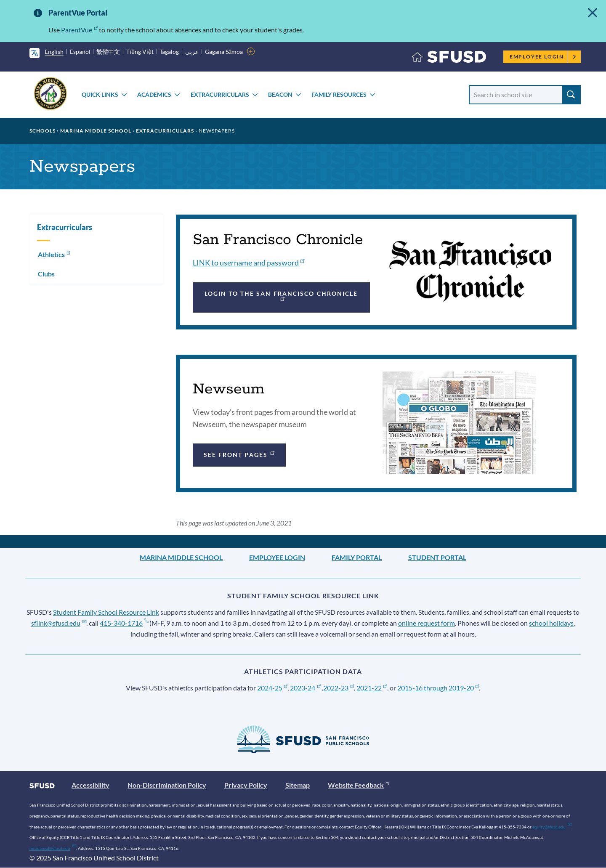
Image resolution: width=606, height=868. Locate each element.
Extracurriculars (220, 94)
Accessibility (90, 785)
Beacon (280, 94)
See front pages (240, 454)
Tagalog (169, 52)
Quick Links (100, 94)
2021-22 (372, 688)
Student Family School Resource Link (106, 612)
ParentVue (79, 30)
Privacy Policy (246, 785)
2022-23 (339, 688)
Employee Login (543, 57)
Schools (43, 131)
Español (80, 52)
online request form (427, 623)
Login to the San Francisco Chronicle (281, 296)
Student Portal (437, 557)
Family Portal (357, 557)
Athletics (55, 254)
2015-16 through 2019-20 (438, 688)
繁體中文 (108, 52)
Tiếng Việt (140, 52)
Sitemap (298, 785)
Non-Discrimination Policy (167, 785)
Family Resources (339, 94)
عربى (192, 52)
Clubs (46, 274)
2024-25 (272, 688)
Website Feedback (359, 785)
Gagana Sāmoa (224, 52)
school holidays (551, 623)
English (54, 52)
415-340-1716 (124, 623)
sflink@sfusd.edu (59, 623)
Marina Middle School (96, 131)
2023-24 (305, 688)
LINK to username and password (249, 263)
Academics (154, 94)
